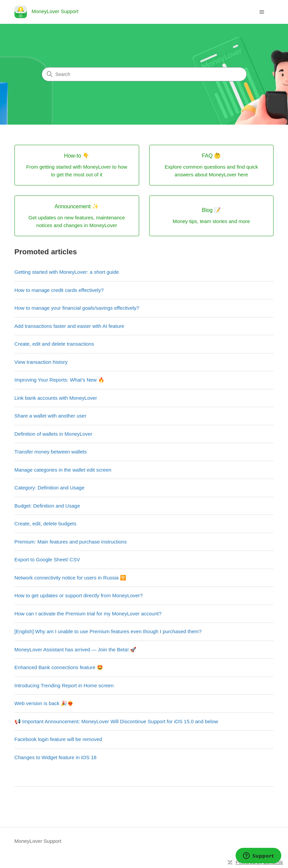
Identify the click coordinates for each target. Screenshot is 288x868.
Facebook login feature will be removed (58, 739)
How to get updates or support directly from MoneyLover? (79, 595)
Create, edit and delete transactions (54, 344)
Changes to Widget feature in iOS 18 (55, 757)
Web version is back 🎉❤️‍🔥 (44, 703)
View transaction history (41, 362)
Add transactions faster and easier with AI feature (69, 326)
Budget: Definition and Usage (47, 506)
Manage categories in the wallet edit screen (63, 470)
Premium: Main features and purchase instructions (71, 542)
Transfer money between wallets (51, 452)
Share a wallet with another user (50, 416)
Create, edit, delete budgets (45, 524)
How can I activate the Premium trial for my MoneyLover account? (88, 614)
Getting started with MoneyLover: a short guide (67, 272)
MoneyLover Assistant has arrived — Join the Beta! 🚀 (75, 649)
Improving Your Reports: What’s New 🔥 (59, 380)
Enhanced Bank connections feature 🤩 (59, 667)
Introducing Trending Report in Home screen (64, 685)
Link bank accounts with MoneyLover (56, 398)
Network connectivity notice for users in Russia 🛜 (70, 578)
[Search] (144, 74)
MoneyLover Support (38, 841)
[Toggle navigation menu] (262, 12)
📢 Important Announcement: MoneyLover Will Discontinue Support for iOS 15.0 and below (116, 721)
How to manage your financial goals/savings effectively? (77, 308)
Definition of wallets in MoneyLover (53, 434)
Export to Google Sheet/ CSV (47, 559)
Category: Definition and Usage (49, 488)
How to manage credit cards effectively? (59, 290)
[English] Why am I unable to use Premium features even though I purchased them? (108, 631)
